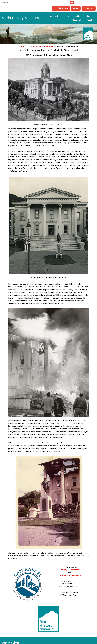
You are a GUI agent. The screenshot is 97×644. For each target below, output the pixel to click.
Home (22, 41)
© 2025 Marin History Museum (49, 639)
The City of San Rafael (48, 564)
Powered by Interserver (49, 642)
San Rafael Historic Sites (43, 41)
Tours (28, 41)
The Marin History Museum (49, 570)
